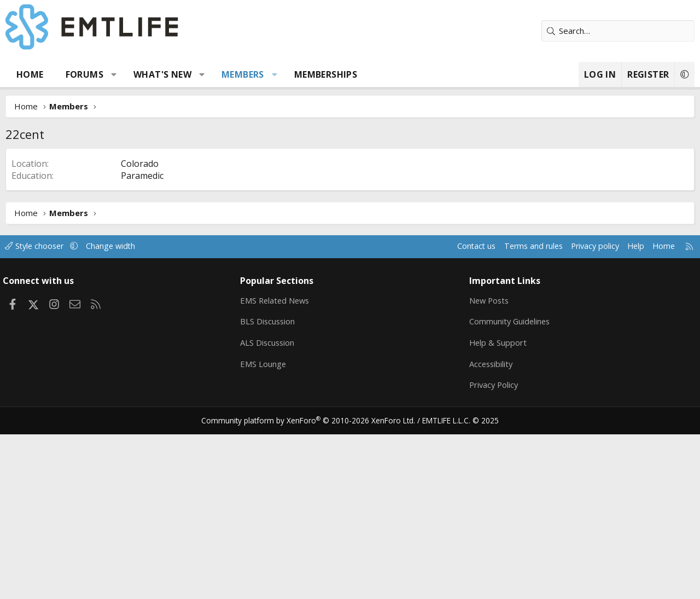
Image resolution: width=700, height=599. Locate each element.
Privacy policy (585, 410)
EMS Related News (278, 464)
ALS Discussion (270, 507)
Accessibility (490, 528)
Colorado (140, 328)
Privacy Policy (493, 550)
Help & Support (497, 507)
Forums (84, 74)
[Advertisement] (350, 230)
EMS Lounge (266, 528)
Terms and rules (520, 410)
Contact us (461, 410)
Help (628, 410)
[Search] (618, 31)
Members (243, 74)
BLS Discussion (270, 486)
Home (30, 74)
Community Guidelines (509, 486)
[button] (114, 74)
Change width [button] (121, 410)
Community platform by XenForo (313, 586)
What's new (162, 74)
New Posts (489, 464)
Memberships (326, 74)
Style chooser (42, 410)
